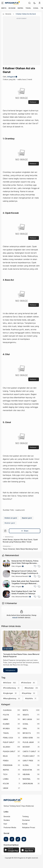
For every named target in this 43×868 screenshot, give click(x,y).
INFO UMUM (27, 719)
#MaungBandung (10, 698)
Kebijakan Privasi (29, 827)
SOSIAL (36, 8)
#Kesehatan (29, 688)
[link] (29, 3)
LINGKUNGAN (28, 784)
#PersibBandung (10, 688)
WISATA (26, 715)
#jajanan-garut (27, 518)
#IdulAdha (29, 698)
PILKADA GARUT (9, 751)
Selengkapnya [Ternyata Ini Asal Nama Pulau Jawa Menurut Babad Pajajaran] (10, 670)
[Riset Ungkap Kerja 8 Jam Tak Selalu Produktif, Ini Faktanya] (6, 594)
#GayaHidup (27, 693)
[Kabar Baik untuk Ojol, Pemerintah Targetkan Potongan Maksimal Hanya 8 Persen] (6, 584)
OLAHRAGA (7, 710)
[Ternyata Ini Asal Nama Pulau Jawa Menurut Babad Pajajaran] (21, 641)
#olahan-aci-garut (11, 518)
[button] (35, 3)
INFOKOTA (27, 733)
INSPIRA (20, 8)
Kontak (25, 824)
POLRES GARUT (29, 756)
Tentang (25, 816)
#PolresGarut (26, 683)
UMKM (5, 719)
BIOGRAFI (26, 747)
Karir (5, 824)
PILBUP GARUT (9, 742)
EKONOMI (12, 8)
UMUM (6, 788)
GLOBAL (26, 765)
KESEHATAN (27, 770)
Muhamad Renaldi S (22, 576)
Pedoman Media (10, 827)
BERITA (4, 8)
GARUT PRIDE (28, 761)
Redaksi (7, 820)
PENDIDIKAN (8, 765)
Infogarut (11, 77)
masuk (15, 617)
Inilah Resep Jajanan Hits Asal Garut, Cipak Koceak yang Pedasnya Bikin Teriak (20, 541)
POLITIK (6, 715)
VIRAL (25, 728)
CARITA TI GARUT (29, 751)
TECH (5, 774)
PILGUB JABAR (28, 742)
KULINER (6, 724)
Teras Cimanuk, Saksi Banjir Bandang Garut (20, 549)
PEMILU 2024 (8, 738)
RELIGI (5, 756)
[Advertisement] (21, 42)
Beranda (7, 816)
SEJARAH (7, 747)
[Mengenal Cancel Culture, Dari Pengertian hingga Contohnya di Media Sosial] (6, 574)
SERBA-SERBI (28, 738)
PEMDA (6, 761)
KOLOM (6, 784)
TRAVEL (28, 8)
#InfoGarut (7, 683)
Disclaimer (26, 820)
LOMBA (6, 779)
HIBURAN (26, 774)
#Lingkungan (8, 693)
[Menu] (3, 3)
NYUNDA (6, 728)
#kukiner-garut (10, 523)
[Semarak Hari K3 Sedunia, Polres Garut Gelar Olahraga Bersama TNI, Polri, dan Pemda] (6, 564)
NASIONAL (27, 779)
